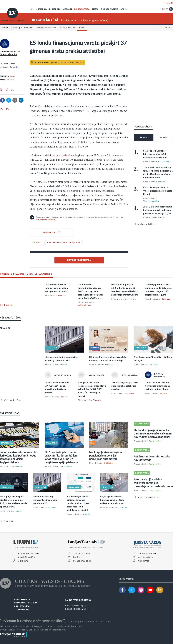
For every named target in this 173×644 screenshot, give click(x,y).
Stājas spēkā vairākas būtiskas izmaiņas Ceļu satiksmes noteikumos (155, 154)
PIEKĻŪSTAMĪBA (22, 606)
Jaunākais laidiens (82, 554)
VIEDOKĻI (67, 9)
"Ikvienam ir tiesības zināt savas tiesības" (32, 621)
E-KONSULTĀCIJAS (109, 9)
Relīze (12, 76)
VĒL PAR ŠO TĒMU (11, 318)
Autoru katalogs (146, 557)
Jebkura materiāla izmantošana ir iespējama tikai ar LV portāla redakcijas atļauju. (41, 626)
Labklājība (109, 463)
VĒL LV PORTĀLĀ (10, 413)
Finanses (11, 80)
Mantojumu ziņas (82, 561)
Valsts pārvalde (85, 305)
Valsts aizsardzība (151, 201)
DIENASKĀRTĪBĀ (82, 9)
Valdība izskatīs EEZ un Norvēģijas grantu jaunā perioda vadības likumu (157, 386)
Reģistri (18, 511)
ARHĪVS (124, 9)
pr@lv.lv (86, 609)
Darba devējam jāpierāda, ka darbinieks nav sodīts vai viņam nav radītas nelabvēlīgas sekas (153, 434)
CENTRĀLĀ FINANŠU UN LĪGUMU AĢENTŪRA (26, 274)
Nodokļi (162, 218)
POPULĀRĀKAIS (143, 127)
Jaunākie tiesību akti (28, 554)
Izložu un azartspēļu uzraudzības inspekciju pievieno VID (45, 500)
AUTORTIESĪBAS (22, 610)
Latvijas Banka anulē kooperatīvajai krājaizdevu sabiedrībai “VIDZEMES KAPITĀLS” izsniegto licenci (92, 389)
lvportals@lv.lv (81, 606)
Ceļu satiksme (164, 162)
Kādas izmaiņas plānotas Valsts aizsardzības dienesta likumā (158, 191)
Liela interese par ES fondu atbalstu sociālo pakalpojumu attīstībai (56, 288)
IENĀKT (169, 3)
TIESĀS (95, 9)
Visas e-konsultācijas (149, 497)
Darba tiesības (155, 441)
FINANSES (5, 328)
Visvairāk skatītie (27, 557)
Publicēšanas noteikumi (46, 220)
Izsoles (77, 557)
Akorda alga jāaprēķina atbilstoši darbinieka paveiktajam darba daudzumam (153, 483)
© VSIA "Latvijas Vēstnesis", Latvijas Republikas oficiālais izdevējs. (34, 630)
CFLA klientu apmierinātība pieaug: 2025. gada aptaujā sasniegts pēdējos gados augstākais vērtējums (91, 291)
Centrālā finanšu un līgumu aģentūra (64, 243)
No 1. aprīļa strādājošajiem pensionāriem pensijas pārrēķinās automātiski (106, 456)
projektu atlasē (61, 155)
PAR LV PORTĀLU (22, 600)
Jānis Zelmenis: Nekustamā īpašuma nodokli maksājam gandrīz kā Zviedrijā (158, 210)
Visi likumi (23, 561)
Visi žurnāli (144, 561)
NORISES (56, 9)
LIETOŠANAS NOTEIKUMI (26, 603)
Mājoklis (162, 182)
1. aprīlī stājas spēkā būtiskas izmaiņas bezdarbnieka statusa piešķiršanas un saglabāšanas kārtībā (78, 503)
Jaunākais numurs (147, 554)
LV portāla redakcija (78, 600)
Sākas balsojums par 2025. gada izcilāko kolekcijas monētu (125, 386)
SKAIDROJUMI (43, 9)
